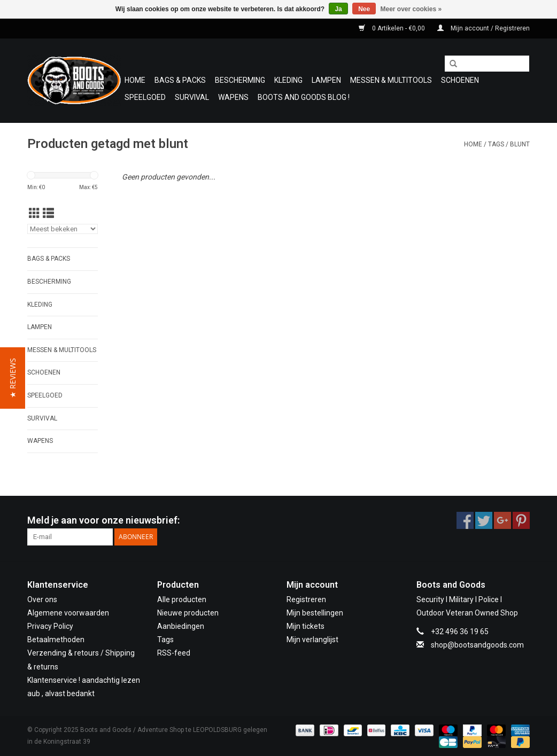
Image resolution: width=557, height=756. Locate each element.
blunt (520, 144)
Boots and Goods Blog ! (304, 97)
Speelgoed (145, 97)
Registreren (306, 599)
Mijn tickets (305, 626)
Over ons (42, 599)
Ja (338, 9)
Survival (192, 97)
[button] (13, 378)
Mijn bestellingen (315, 613)
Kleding (288, 80)
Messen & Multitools (391, 80)
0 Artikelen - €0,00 (393, 28)
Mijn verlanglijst (312, 640)
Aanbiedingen (181, 626)
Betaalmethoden (56, 640)
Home (135, 80)
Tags (496, 144)
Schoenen (460, 80)
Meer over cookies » (411, 9)
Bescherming (240, 80)
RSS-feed (174, 653)
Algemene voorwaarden (68, 613)
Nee (364, 9)
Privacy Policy (50, 626)
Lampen (326, 80)
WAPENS (233, 97)
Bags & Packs (180, 80)
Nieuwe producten (188, 613)
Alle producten (182, 599)
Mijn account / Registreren (483, 28)
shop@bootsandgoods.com (477, 645)
